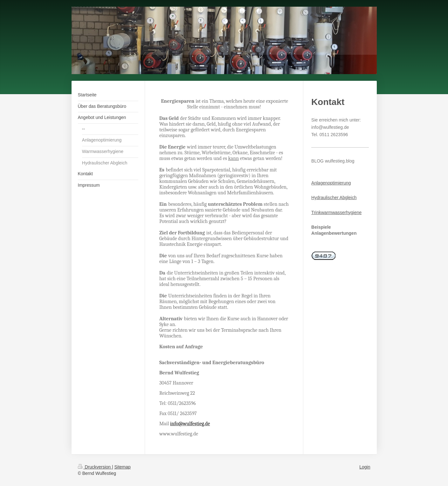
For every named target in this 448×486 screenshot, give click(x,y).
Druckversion (95, 467)
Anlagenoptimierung (331, 183)
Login (365, 467)
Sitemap (123, 467)
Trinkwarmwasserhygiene (336, 212)
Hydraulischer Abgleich (334, 198)
